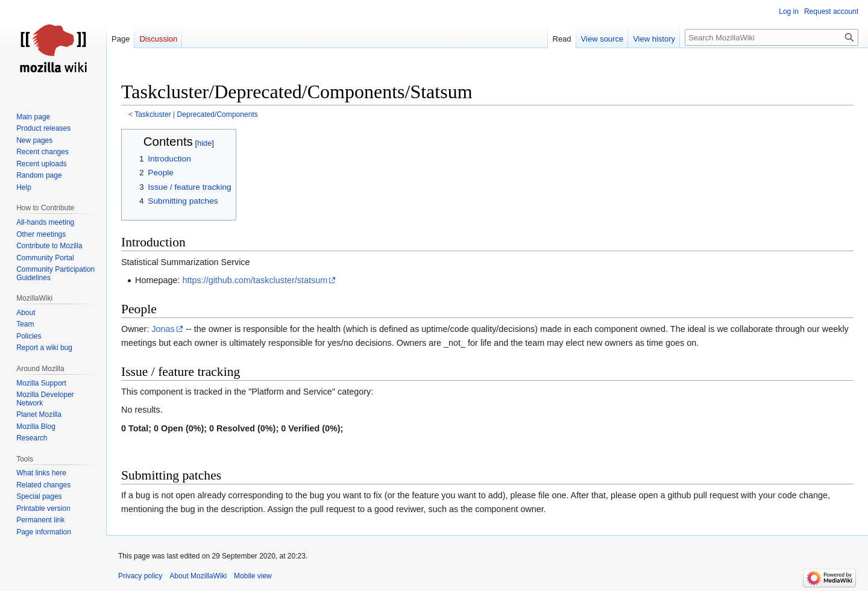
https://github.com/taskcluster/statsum (255, 280)
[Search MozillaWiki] (772, 37)
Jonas (163, 329)
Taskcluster (153, 114)
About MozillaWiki (198, 576)
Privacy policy (140, 576)
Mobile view (253, 576)
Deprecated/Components (218, 114)
